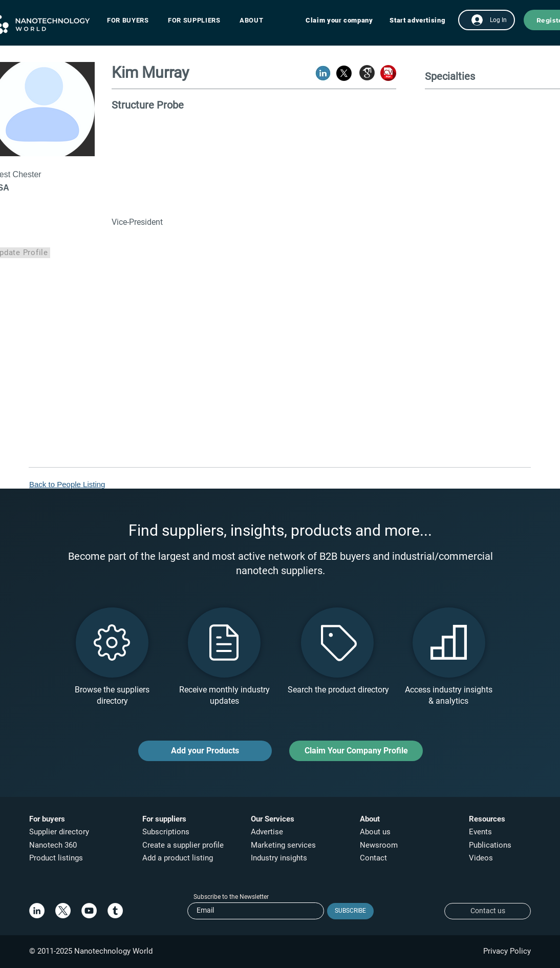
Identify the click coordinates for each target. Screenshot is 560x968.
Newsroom (379, 845)
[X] (63, 911)
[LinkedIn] (37, 911)
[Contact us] (488, 911)
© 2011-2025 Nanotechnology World (91, 951)
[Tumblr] (115, 911)
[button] (133, 20)
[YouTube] (89, 911)
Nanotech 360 (53, 845)
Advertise (267, 832)
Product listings (56, 858)
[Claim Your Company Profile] (356, 751)
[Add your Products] (205, 751)
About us (375, 832)
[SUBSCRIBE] (350, 911)
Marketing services (283, 845)
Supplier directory (59, 832)
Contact (374, 858)
